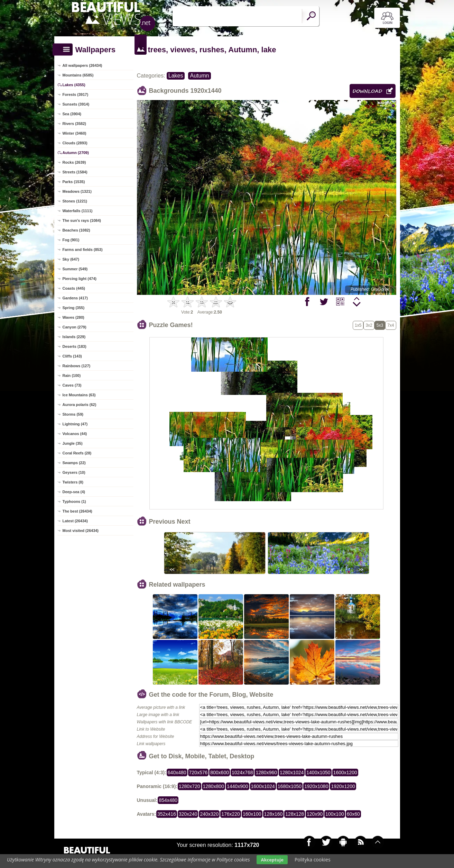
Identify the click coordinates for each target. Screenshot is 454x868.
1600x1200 (345, 772)
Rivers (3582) (75, 124)
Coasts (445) (74, 288)
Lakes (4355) (74, 85)
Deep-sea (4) (74, 492)
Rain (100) (72, 376)
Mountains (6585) (78, 75)
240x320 (209, 814)
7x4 (391, 325)
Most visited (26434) (81, 531)
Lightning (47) (75, 424)
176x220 (231, 814)
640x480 (177, 772)
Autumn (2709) (76, 153)
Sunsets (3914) (76, 104)
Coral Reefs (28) (77, 453)
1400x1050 (318, 772)
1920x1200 (343, 786)
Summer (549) (75, 269)
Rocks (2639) (74, 162)
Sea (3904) (72, 114)
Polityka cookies (313, 860)
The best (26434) (77, 511)
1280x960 (266, 772)
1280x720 (189, 786)
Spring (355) (74, 308)
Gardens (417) (75, 298)
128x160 (274, 814)
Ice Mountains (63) (79, 395)
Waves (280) (73, 317)
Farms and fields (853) (83, 250)
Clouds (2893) (75, 143)
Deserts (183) (75, 346)
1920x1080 (316, 786)
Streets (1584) (75, 172)
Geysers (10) (74, 472)
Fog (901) (71, 240)
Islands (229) (74, 337)
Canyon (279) (75, 327)
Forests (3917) (76, 94)
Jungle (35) (73, 443)
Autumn (199, 76)
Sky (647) (71, 259)
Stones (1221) (75, 201)
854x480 (168, 800)
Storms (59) (73, 414)
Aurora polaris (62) (80, 405)
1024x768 (242, 772)
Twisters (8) (73, 482)
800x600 (220, 772)
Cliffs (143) (72, 356)
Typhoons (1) (74, 501)
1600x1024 (263, 786)
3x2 (369, 325)
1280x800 (214, 786)
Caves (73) (72, 385)
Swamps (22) (74, 463)
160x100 (252, 814)
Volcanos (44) (75, 434)
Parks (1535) (74, 182)
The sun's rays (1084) (82, 220)
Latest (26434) (75, 521)
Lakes (176, 76)
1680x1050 (290, 786)
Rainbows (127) (77, 366)
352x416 (167, 814)
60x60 (353, 814)
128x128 (295, 814)
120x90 (315, 814)
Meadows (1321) (77, 191)
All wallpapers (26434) (82, 65)
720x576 (198, 772)
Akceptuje (272, 860)
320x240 (188, 814)
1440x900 (238, 786)
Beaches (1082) (76, 230)
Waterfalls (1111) (78, 211)
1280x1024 (292, 772)
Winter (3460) (75, 133)
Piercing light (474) (80, 279)
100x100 (335, 814)
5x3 (380, 325)
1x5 (358, 325)
